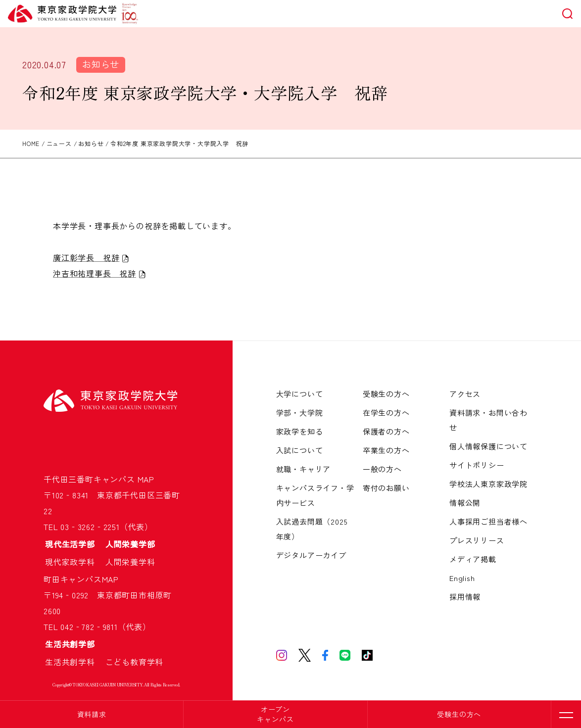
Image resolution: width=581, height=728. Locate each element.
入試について (300, 450)
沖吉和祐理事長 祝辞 (95, 273)
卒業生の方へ (386, 450)
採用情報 (465, 597)
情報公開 (465, 503)
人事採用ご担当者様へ (488, 521)
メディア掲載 (473, 559)
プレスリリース (477, 540)
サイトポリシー (477, 465)
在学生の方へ (386, 413)
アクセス (465, 394)
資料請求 (92, 714)
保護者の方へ (386, 431)
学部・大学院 (300, 413)
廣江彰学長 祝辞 (86, 257)
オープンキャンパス (275, 714)
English (462, 578)
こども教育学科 (135, 662)
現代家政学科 (74, 562)
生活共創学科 (74, 662)
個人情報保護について (488, 446)
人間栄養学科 (130, 562)
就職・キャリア (304, 469)
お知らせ (101, 64)
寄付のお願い (386, 488)
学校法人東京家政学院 (488, 484)
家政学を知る (300, 431)
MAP (146, 479)
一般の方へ (382, 469)
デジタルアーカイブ (311, 555)
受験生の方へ (459, 714)
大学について (300, 394)
